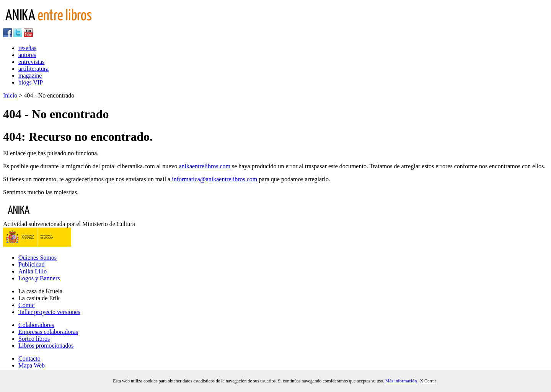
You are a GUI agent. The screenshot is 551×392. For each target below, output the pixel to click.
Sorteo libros (34, 339)
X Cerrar (428, 381)
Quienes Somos (37, 258)
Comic (27, 305)
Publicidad (31, 264)
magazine (30, 76)
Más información (401, 381)
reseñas (27, 48)
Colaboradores (36, 325)
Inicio (10, 95)
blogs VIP (31, 82)
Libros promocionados (46, 346)
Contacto (29, 359)
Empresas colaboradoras (48, 332)
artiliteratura (33, 69)
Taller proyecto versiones (49, 312)
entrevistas (31, 62)
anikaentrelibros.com (205, 166)
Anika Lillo (33, 271)
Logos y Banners (39, 278)
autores (27, 55)
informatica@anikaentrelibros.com (214, 179)
